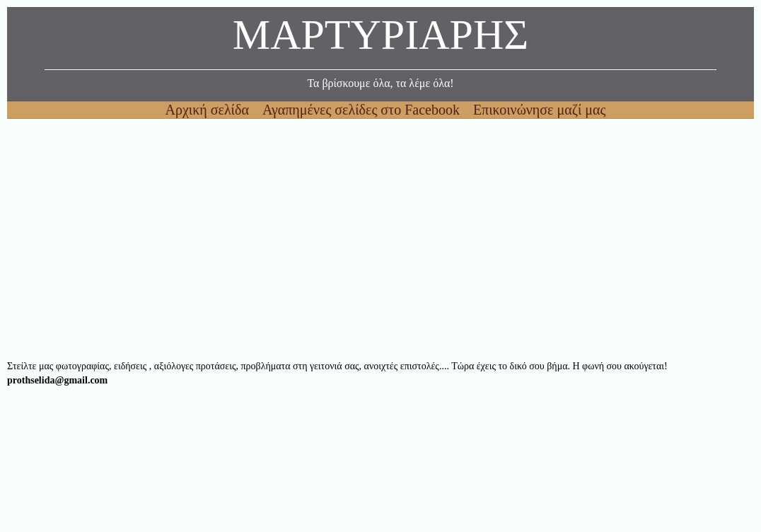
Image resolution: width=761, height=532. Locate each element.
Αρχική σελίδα (209, 110)
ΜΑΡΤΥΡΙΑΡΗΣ (380, 39)
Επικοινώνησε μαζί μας (540, 110)
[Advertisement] (380, 239)
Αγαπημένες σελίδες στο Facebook (363, 110)
